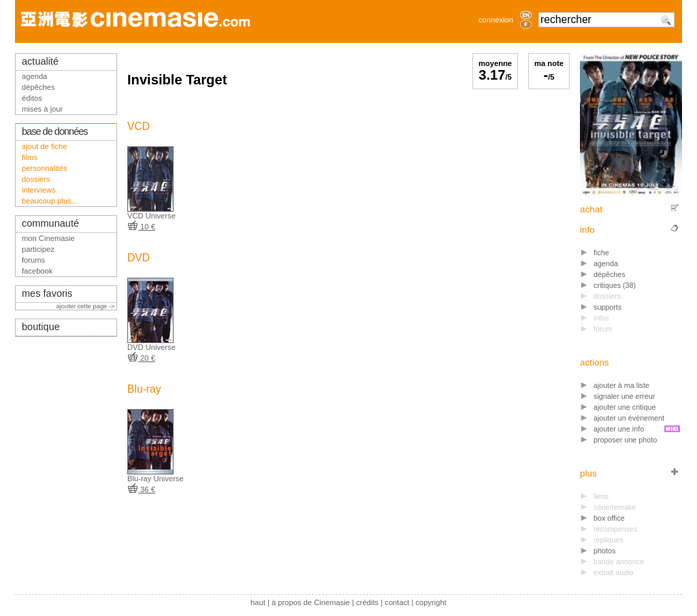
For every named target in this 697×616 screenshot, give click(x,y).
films (30, 157)
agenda (606, 263)
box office (609, 518)
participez (38, 249)
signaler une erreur (624, 396)
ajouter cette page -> (86, 306)
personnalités (45, 168)
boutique (41, 327)
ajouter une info (619, 429)
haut (258, 602)
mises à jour (42, 109)
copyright (431, 602)
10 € (141, 227)
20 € (141, 358)
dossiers (36, 179)
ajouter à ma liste (621, 385)
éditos (32, 98)
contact (397, 602)
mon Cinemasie (48, 238)
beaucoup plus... (50, 201)
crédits (367, 602)
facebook (37, 271)
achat (591, 209)
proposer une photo (625, 440)
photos (604, 551)
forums (33, 260)
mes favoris (47, 293)
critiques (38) (615, 285)
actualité (40, 61)
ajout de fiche (45, 146)
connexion (496, 20)
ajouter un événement (629, 418)
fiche (601, 253)
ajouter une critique (625, 407)
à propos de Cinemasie (311, 602)
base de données (55, 131)
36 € (141, 489)
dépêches (610, 274)
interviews (39, 190)
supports (607, 307)
